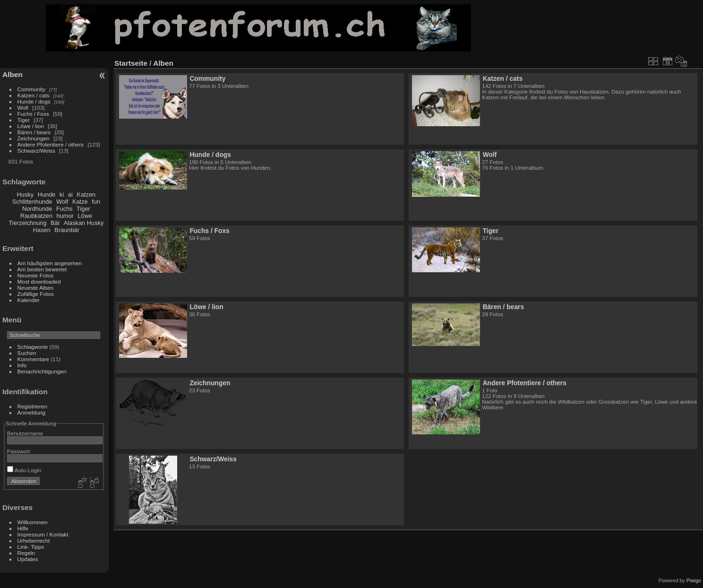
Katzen (86, 195)
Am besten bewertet (42, 269)
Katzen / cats (34, 95)
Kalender (29, 300)
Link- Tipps (31, 547)
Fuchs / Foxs (33, 114)
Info (22, 365)
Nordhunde (37, 209)
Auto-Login (24, 470)
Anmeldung (32, 412)
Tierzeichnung (27, 223)
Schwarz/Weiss (36, 151)
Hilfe (23, 528)
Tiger (24, 120)
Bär (55, 223)
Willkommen (33, 522)
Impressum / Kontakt (43, 534)
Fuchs (64, 209)
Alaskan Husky (84, 223)
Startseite (131, 63)
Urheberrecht (34, 540)
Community (32, 89)
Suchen (27, 353)
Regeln (26, 553)
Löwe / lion (31, 126)
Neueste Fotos (36, 275)
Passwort (18, 451)
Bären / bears (34, 132)
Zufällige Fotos (36, 294)
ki (62, 195)
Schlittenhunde (32, 202)
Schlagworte (33, 347)
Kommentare (33, 359)
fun (96, 202)
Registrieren (32, 406)
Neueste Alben (36, 288)
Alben (13, 74)
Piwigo (694, 580)
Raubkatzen (36, 216)
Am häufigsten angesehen (50, 263)
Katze (80, 202)
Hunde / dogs (34, 101)
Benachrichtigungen (42, 371)
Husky (26, 195)
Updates (28, 559)
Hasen (42, 230)
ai (70, 195)
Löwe (85, 216)
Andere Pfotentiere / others (51, 144)
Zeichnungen (34, 138)
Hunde (47, 195)
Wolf (23, 108)
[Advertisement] (609, 28)
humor (65, 216)
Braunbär (67, 230)
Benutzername (25, 433)
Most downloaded (39, 281)
